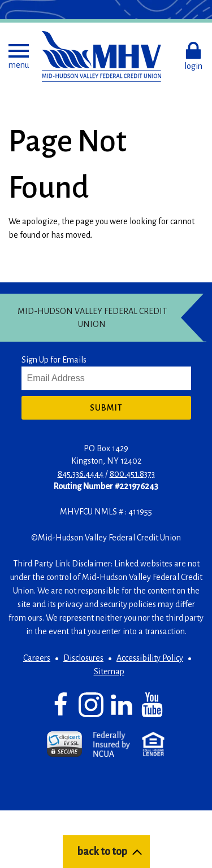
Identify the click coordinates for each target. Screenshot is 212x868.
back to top (102, 852)
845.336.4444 (81, 474)
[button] (19, 56)
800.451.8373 (132, 474)
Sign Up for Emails (54, 360)
